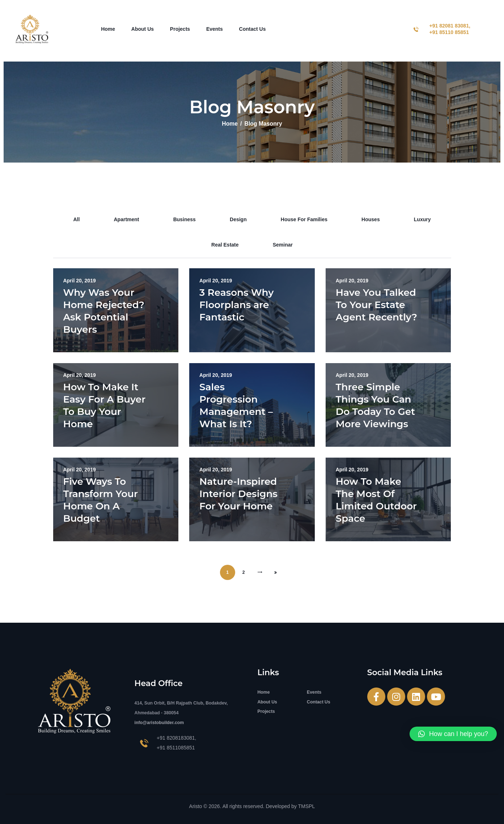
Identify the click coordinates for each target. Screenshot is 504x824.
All (76, 219)
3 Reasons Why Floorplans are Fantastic (236, 305)
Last (276, 572)
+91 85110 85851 (449, 32)
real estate (225, 245)
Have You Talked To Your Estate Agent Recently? (376, 305)
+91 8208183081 (176, 738)
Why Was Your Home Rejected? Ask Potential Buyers (104, 311)
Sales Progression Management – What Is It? (236, 405)
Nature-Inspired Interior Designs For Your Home (238, 494)
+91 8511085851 (176, 748)
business (185, 219)
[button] (453, 734)
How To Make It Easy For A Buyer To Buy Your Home (105, 405)
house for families (304, 219)
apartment (127, 219)
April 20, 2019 (80, 281)
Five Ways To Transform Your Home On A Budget (101, 500)
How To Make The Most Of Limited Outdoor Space (376, 500)
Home (230, 124)
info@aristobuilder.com (159, 723)
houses (371, 219)
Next (260, 572)
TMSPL (307, 806)
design (238, 219)
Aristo (196, 806)
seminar (283, 245)
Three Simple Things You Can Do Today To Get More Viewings (375, 405)
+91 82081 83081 (449, 26)
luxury (422, 219)
